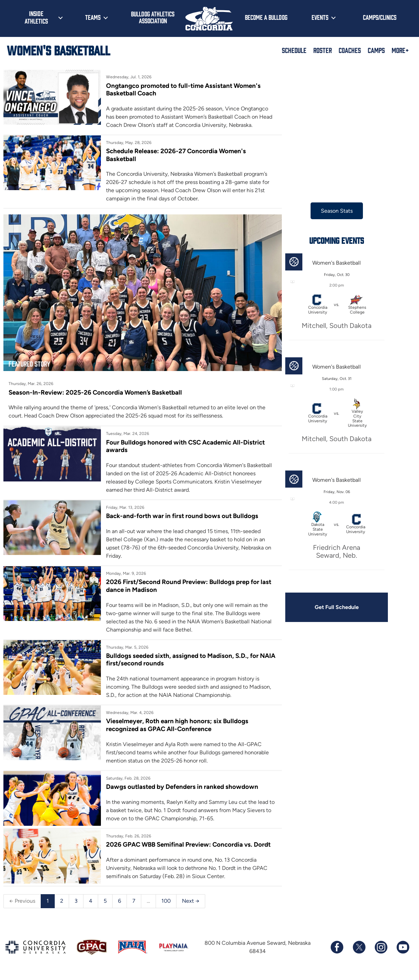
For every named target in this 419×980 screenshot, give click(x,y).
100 (166, 904)
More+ (400, 50)
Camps (376, 50)
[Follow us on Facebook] (337, 950)
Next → (191, 904)
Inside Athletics (36, 17)
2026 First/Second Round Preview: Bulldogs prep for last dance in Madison (179, 580)
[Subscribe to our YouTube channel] (403, 950)
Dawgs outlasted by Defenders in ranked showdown (179, 782)
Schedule (294, 50)
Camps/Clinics (380, 17)
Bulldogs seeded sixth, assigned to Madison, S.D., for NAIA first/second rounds (179, 654)
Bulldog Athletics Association (153, 17)
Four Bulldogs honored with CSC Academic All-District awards (182, 440)
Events (320, 17)
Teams (93, 17)
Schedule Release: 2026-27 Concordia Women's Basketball (172, 155)
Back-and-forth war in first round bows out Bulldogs (179, 510)
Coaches (350, 50)
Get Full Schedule (326, 607)
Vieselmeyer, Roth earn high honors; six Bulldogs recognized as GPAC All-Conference (174, 720)
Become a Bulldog (266, 17)
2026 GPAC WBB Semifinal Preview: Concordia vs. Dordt (176, 843)
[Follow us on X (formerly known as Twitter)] (359, 950)
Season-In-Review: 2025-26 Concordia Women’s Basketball (96, 387)
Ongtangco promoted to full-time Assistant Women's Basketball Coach (181, 89)
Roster (323, 50)
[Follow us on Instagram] (381, 950)
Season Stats (326, 211)
